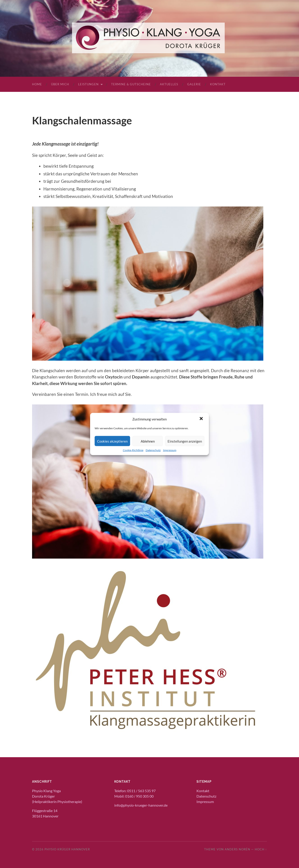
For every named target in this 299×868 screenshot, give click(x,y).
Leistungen (88, 84)
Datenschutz (153, 450)
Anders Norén (237, 849)
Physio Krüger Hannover (67, 849)
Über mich (60, 84)
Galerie (194, 84)
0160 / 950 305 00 (139, 796)
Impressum (170, 450)
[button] (202, 419)
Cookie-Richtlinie (133, 450)
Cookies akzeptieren (112, 441)
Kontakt (218, 84)
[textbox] (153, 181)
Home (37, 84)
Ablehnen (148, 441)
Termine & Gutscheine (131, 84)
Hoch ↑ (261, 849)
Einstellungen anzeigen (185, 441)
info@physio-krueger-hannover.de (141, 805)
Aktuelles (169, 84)
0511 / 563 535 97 (141, 791)
